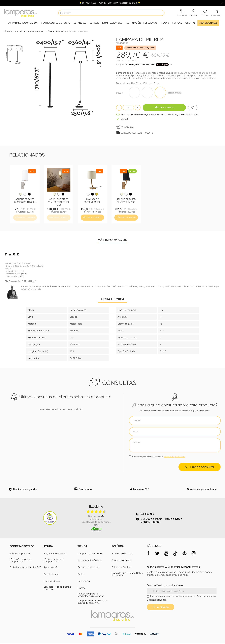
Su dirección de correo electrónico (165, 586)
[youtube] (166, 554)
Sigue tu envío (51, 568)
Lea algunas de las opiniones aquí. (96, 524)
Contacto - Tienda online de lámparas (58, 589)
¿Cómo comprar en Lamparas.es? (54, 561)
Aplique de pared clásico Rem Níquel (25, 201)
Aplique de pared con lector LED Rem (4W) (59, 202)
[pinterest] (184, 554)
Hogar (165, 23)
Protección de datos (122, 554)
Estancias (80, 23)
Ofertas (190, 23)
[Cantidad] (128, 108)
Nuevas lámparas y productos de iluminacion (91, 595)
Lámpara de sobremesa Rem (92, 201)
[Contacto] (182, 13)
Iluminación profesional (142, 23)
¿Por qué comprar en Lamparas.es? (21, 561)
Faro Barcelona (24, 263)
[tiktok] (175, 554)
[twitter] (157, 554)
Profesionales (208, 23)
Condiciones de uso (122, 561)
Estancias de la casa (88, 568)
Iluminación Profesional (90, 561)
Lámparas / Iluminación (22, 23)
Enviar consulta (199, 467)
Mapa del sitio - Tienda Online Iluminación (127, 575)
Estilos (94, 23)
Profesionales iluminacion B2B (25, 568)
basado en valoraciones (96, 518)
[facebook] (148, 554)
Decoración (84, 582)
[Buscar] (111, 13)
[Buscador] (61, 13)
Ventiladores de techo (56, 23)
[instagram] (193, 554)
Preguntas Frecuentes (55, 554)
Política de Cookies (121, 568)
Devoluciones (51, 575)
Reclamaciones (52, 582)
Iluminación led (112, 23)
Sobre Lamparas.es (20, 554)
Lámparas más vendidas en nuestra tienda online (92, 602)
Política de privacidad (174, 457)
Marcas (177, 23)
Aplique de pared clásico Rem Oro (126, 201)
